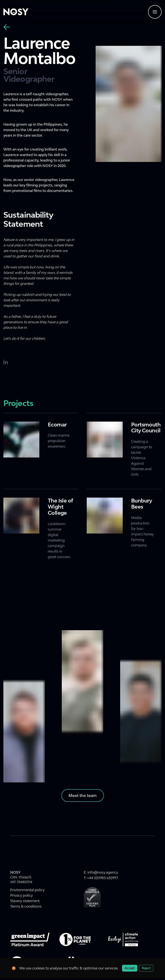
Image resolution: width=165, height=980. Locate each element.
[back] (7, 27)
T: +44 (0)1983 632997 (101, 878)
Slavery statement (25, 901)
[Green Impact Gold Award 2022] (30, 939)
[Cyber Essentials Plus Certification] (92, 897)
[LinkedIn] (6, 362)
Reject (146, 968)
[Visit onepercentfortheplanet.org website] (75, 939)
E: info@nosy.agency (101, 872)
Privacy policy (21, 895)
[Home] (16, 12)
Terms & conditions (26, 906)
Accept (130, 968)
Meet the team (83, 795)
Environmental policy (27, 890)
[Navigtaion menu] (155, 12)
